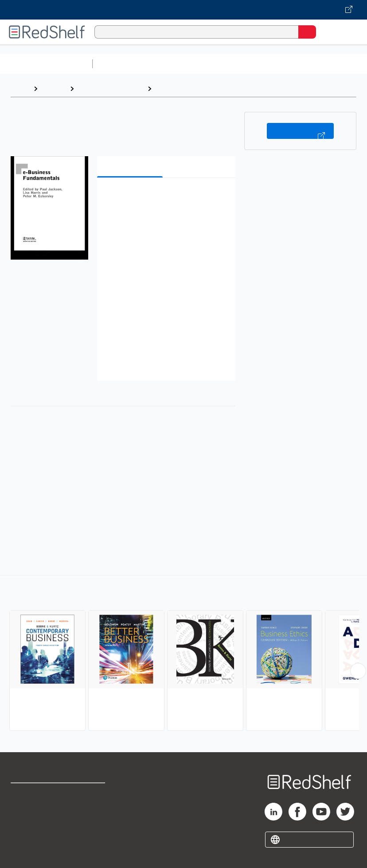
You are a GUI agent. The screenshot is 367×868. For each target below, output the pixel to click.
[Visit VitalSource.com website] (183, 10)
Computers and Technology (253, 64)
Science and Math (174, 64)
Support (23, 813)
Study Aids (120, 64)
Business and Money (111, 89)
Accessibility (94, 833)
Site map (24, 852)
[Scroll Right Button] (358, 671)
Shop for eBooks (37, 794)
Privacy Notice (33, 833)
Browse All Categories (46, 64)
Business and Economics (197, 89)
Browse (54, 89)
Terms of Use (95, 794)
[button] (165, 198)
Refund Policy (95, 813)
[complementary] (183, 654)
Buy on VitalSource (300, 131)
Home (20, 89)
